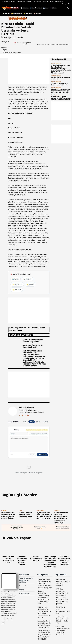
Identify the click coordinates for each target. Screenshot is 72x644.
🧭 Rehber (37, 14)
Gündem (4, 511)
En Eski (38, 422)
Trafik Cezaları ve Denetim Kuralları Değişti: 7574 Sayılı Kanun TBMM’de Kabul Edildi (44, 635)
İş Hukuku (57, 511)
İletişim (52, 1)
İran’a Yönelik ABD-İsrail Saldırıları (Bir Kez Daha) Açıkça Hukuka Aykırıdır (8, 516)
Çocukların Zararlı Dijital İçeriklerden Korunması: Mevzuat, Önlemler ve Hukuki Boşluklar (45, 584)
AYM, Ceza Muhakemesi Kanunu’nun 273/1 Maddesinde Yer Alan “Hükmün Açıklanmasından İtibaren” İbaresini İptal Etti (62, 597)
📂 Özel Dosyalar (17, 14)
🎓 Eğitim (53, 8)
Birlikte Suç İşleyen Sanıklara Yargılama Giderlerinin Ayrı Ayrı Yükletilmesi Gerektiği (61, 91)
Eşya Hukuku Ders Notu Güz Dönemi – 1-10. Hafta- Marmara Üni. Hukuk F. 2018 (45, 516)
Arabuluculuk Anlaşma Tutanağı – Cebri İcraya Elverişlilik (63, 583)
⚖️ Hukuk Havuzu (36, 8)
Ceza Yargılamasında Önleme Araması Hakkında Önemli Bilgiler (17, 528)
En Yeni (31, 422)
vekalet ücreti (16, 331)
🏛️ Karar (46, 8)
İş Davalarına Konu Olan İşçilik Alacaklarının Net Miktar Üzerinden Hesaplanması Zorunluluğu (61, 518)
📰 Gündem (24, 8)
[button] (68, 8)
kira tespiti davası (36, 328)
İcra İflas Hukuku (56, 95)
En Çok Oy (46, 422)
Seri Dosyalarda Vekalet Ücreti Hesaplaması (33, 341)
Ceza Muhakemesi (56, 64)
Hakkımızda (45, 1)
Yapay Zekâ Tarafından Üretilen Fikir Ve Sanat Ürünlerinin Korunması (63, 631)
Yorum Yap (42, 455)
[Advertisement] (29, 71)
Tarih (20, 511)
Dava (10, 161)
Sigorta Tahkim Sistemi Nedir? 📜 (40, 528)
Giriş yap (32, 455)
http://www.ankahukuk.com (28, 410)
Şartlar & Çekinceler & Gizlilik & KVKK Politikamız (29, 1)
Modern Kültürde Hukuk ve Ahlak (36, 559)
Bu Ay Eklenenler (59, 1)
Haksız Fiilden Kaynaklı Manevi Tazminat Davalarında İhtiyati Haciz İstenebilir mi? (61, 98)
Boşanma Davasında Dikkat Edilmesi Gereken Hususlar (63, 528)
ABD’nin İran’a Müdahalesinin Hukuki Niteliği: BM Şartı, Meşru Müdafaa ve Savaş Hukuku (45, 612)
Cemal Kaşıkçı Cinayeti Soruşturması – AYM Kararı (63, 610)
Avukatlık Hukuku (17, 17)
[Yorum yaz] (29, 444)
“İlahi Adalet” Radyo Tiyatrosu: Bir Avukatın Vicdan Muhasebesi (64, 561)
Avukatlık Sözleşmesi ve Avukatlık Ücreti (33, 346)
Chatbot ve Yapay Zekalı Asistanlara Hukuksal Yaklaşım (22, 561)
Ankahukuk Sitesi (27, 43)
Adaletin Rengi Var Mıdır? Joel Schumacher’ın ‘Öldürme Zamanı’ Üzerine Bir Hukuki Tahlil (50, 562)
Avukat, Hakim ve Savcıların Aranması (61, 78)
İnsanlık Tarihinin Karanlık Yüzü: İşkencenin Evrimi (26, 515)
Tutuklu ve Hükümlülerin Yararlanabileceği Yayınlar (60, 84)
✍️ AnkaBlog (28, 14)
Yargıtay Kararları (18, 19)
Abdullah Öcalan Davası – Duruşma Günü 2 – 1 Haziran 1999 (62, 620)
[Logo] (11, 8)
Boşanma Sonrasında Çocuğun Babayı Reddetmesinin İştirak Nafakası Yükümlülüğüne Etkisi (43, 597)
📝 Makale (6, 14)
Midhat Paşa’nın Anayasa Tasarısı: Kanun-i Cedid (8, 560)
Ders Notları (40, 511)
